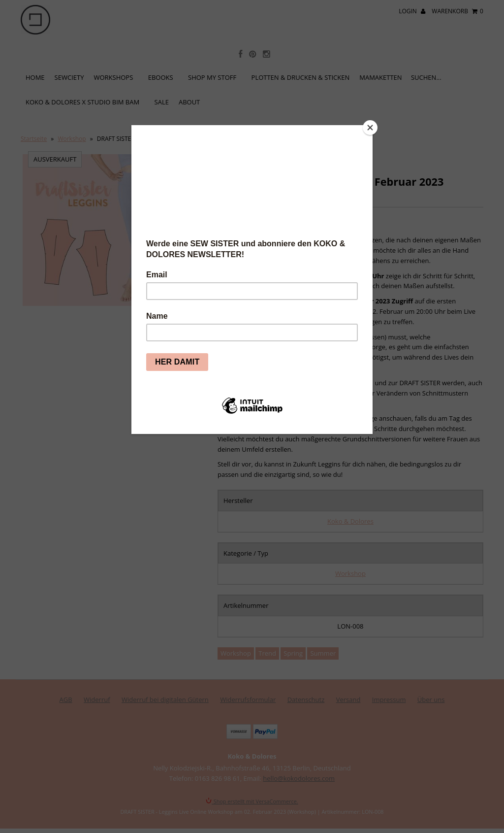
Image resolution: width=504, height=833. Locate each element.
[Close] (370, 128)
